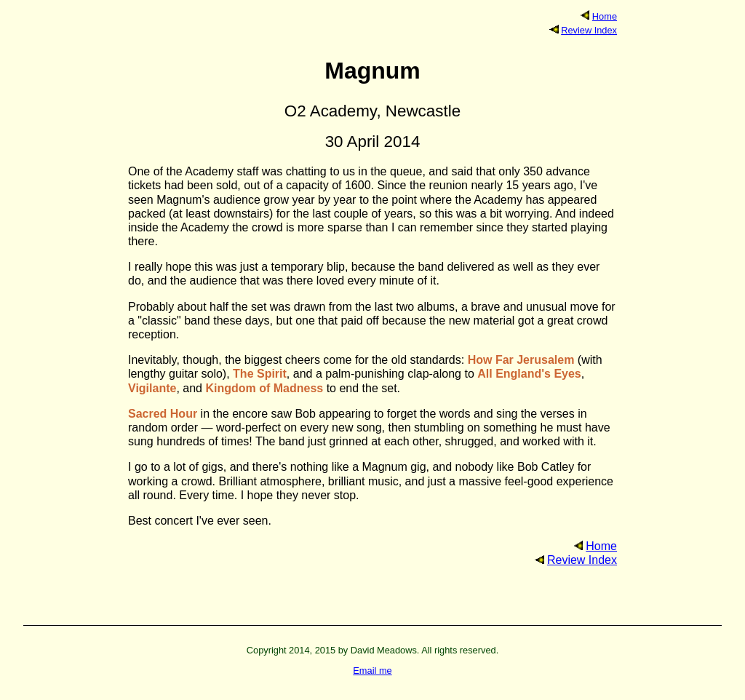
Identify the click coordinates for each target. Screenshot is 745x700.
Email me (372, 671)
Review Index (589, 30)
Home (605, 16)
